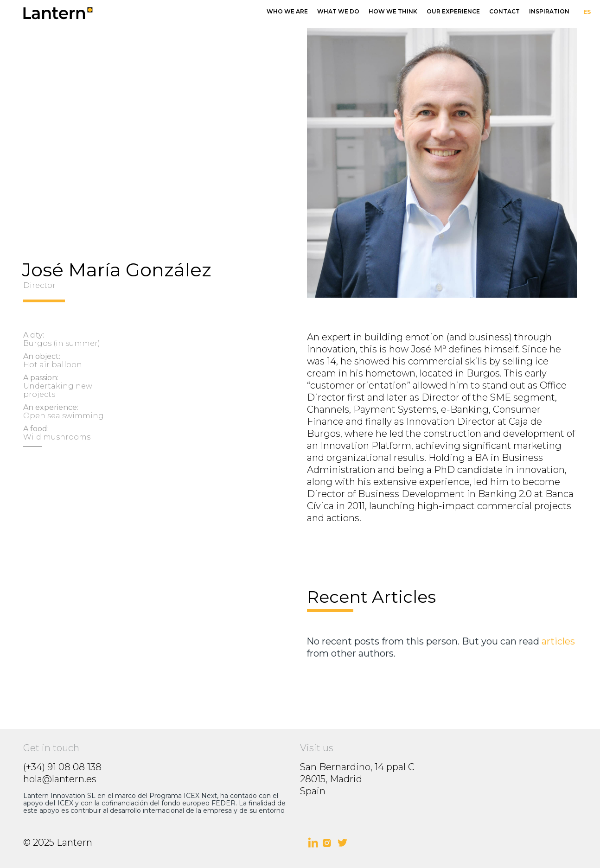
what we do (338, 11)
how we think (393, 11)
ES (587, 12)
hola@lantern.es (60, 779)
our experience (453, 11)
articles (558, 641)
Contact (504, 11)
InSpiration (549, 11)
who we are (287, 11)
